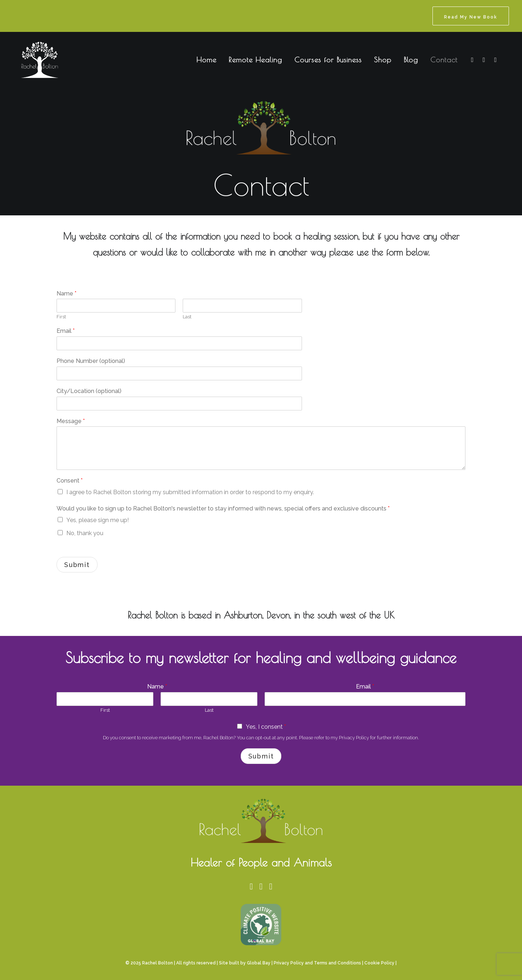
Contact (444, 60)
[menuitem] (471, 16)
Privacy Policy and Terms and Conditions (317, 963)
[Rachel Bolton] (32, 60)
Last (187, 317)
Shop (383, 60)
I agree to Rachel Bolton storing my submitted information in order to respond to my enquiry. (190, 492)
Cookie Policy (379, 963)
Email (66, 331)
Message (71, 421)
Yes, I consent (266, 727)
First (61, 317)
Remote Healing (255, 60)
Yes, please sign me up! (98, 520)
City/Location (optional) (89, 391)
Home (206, 60)
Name (67, 293)
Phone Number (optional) (91, 361)
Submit (77, 565)
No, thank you (85, 533)
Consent (70, 481)
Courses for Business (328, 60)
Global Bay (259, 963)
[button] (471, 60)
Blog (411, 60)
